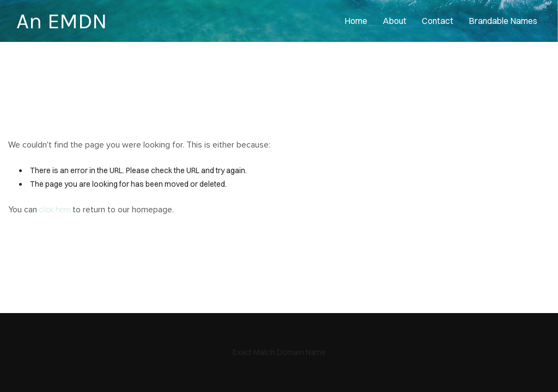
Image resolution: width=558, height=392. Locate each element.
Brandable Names (503, 21)
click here (55, 210)
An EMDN (62, 21)
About (395, 21)
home (356, 21)
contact (438, 21)
